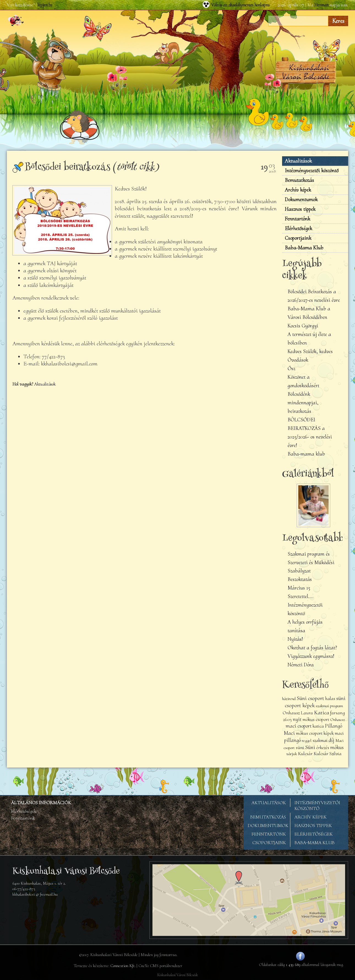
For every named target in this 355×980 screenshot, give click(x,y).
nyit (297, 719)
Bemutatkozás (299, 180)
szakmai (320, 740)
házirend (289, 699)
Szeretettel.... (301, 596)
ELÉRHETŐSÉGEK (314, 834)
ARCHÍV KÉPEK (311, 817)
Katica (322, 712)
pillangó (293, 740)
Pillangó (334, 726)
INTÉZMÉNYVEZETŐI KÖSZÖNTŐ (317, 806)
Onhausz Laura (298, 713)
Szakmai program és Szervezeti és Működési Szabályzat (311, 562)
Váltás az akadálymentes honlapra (240, 5)
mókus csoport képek (315, 733)
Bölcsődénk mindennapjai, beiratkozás (303, 403)
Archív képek (298, 190)
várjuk (292, 754)
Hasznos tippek (300, 209)
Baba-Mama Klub (304, 248)
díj (331, 740)
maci (339, 733)
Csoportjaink (298, 238)
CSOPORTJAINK (269, 843)
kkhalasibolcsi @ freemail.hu (35, 894)
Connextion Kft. (123, 966)
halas (330, 698)
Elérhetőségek (298, 228)
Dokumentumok (301, 200)
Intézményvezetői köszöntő (312, 171)
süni (300, 748)
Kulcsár (305, 754)
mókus (337, 747)
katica (318, 726)
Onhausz (338, 720)
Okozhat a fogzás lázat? (312, 648)
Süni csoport (310, 698)
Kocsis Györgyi (303, 326)
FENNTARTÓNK (269, 834)
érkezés (323, 748)
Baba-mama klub (306, 454)
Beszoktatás (300, 579)
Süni (310, 747)
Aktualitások (45, 384)
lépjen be (45, 5)
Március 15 (299, 588)
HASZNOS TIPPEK (313, 826)
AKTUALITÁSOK (269, 803)
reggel (307, 741)
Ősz (291, 368)
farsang (338, 713)
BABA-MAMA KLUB (315, 843)
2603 (287, 719)
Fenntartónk (297, 219)
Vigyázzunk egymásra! (311, 656)
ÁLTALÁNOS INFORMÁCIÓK (41, 803)
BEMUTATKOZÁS (268, 817)
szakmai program (329, 706)
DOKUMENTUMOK (268, 826)
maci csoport (299, 726)
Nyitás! (295, 639)
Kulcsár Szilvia (328, 754)
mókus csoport (316, 719)
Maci (289, 733)
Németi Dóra (301, 665)
